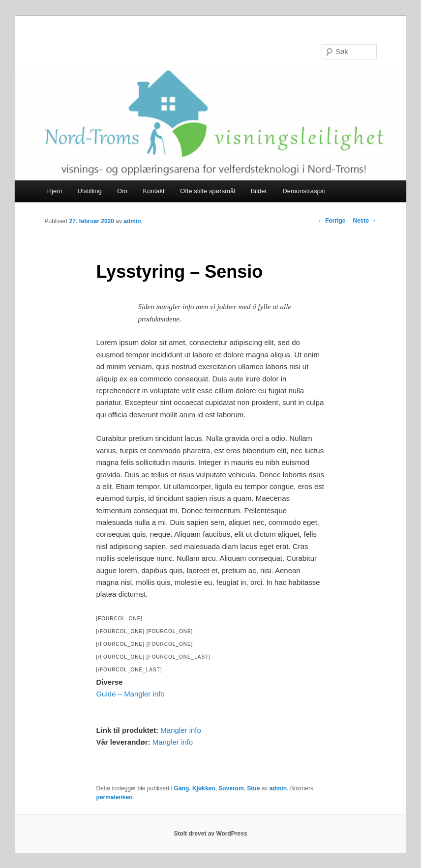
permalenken (114, 797)
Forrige (332, 221)
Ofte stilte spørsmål (208, 191)
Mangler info (181, 730)
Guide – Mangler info (130, 694)
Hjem (55, 191)
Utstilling (90, 191)
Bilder (259, 191)
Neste (364, 221)
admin (132, 221)
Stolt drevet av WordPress (210, 834)
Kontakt (154, 191)
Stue (253, 788)
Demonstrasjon (304, 191)
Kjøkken (204, 788)
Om (122, 191)
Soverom (231, 788)
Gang (182, 788)
